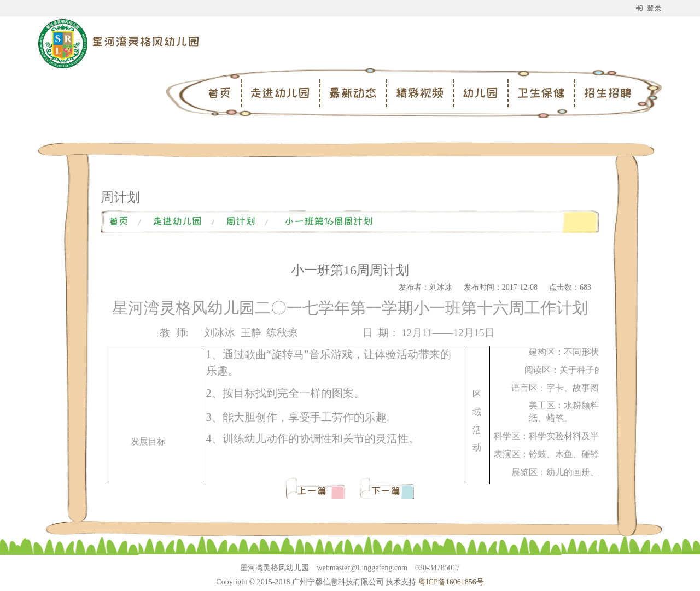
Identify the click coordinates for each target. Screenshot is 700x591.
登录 (649, 8)
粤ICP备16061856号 (451, 582)
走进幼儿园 (280, 93)
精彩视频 (419, 93)
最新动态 (353, 93)
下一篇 (386, 491)
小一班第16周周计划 (329, 221)
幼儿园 (480, 93)
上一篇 (314, 491)
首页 (219, 93)
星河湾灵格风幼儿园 (145, 42)
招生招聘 (608, 93)
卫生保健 (541, 93)
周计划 (241, 221)
